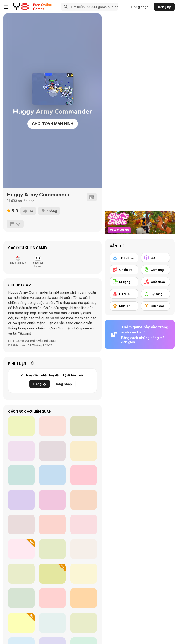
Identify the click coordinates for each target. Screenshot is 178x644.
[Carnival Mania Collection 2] (52, 598)
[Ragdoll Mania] (21, 623)
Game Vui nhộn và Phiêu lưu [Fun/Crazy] (36, 341)
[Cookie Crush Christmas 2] (52, 500)
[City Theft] (84, 426)
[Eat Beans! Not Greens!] (21, 500)
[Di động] (124, 282)
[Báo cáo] (15, 224)
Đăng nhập (140, 7)
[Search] (65, 7)
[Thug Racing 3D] (52, 426)
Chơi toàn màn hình (53, 124)
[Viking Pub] (52, 623)
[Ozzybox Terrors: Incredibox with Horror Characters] (52, 524)
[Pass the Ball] (84, 475)
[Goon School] (52, 549)
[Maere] (52, 574)
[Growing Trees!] (84, 574)
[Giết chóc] (156, 282)
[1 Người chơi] (124, 258)
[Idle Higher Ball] (84, 500)
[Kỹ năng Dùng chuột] (156, 294)
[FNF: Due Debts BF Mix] (21, 524)
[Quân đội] (156, 306)
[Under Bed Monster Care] (84, 524)
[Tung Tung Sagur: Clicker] (21, 549)
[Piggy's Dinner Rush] (52, 451)
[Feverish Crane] (84, 549)
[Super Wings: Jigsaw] (21, 451)
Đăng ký (164, 7)
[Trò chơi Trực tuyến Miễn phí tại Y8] (21, 7)
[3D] (156, 258)
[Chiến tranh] (124, 270)
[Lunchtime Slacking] (84, 623)
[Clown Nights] (21, 598)
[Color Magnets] (21, 426)
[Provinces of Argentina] (21, 475)
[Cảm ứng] (156, 270)
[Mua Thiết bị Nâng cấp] (124, 306)
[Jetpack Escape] (84, 598)
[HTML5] (124, 294)
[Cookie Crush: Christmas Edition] (52, 475)
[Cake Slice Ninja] (84, 451)
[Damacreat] (21, 574)
